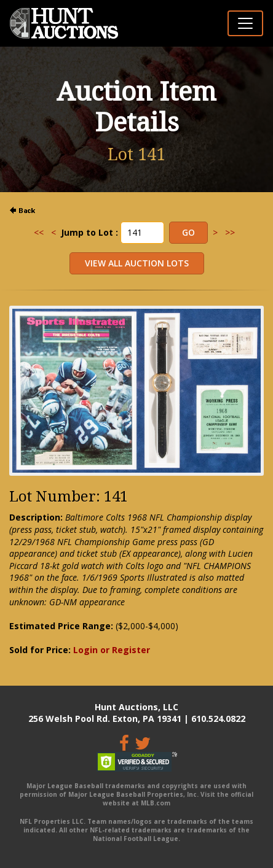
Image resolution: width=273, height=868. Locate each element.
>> (230, 232)
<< (39, 232)
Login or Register (112, 650)
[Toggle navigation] (245, 23)
